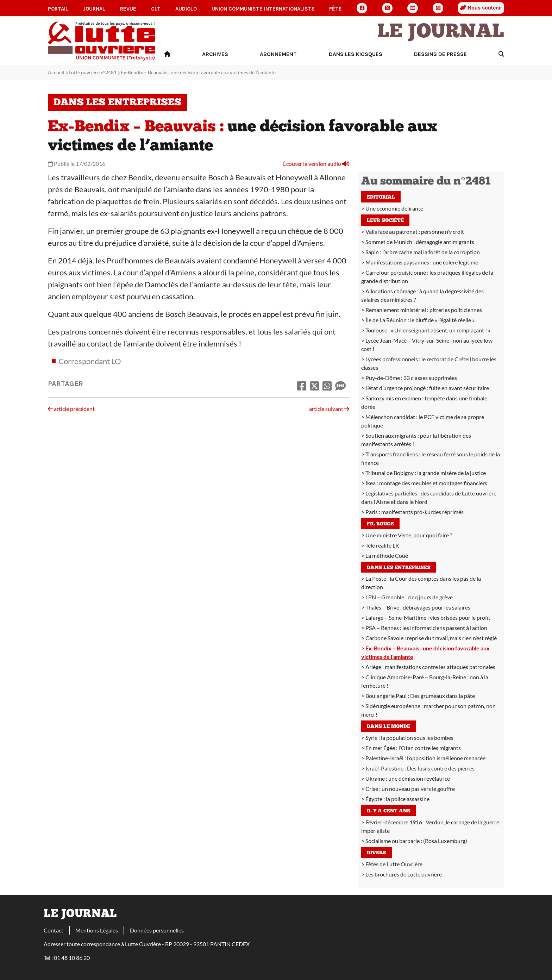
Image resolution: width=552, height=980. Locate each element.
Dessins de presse (440, 54)
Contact (54, 930)
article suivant (329, 409)
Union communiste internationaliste (263, 9)
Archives (215, 54)
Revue (128, 9)
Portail (58, 9)
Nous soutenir (481, 8)
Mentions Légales (97, 930)
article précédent (71, 409)
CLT (156, 9)
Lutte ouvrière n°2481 (93, 72)
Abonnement (278, 54)
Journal (94, 9)
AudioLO (186, 9)
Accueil (56, 72)
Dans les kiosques (356, 54)
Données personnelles (157, 930)
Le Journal (441, 32)
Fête (335, 9)
